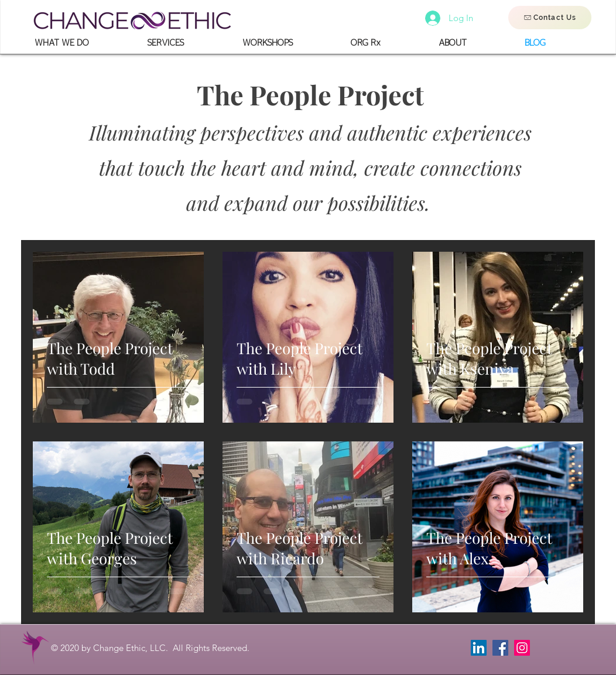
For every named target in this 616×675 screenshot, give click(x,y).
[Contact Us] (550, 18)
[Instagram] (522, 648)
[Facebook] (500, 648)
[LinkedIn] (479, 648)
